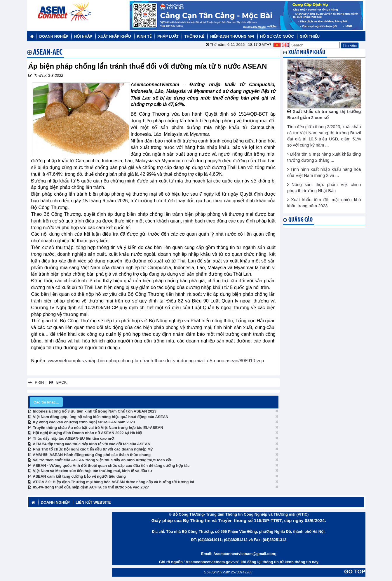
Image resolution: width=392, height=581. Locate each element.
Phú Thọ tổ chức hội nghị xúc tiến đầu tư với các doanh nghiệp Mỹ (93, 449)
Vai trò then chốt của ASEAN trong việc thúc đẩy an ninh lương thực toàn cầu (103, 460)
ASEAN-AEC (48, 53)
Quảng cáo (300, 220)
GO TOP (355, 572)
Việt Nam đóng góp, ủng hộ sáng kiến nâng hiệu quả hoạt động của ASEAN (101, 417)
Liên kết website (93, 502)
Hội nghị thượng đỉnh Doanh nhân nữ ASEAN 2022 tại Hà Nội (88, 433)
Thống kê (195, 36)
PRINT (37, 382)
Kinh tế (144, 36)
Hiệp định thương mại (232, 36)
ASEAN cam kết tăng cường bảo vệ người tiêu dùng (79, 476)
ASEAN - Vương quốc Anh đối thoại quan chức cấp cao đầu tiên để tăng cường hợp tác (111, 466)
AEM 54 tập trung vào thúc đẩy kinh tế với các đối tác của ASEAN (92, 444)
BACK (57, 382)
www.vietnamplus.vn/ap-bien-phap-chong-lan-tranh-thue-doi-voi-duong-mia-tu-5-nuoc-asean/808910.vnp (156, 361)
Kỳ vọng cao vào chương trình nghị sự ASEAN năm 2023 (84, 422)
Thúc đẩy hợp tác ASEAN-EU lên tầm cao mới (74, 438)
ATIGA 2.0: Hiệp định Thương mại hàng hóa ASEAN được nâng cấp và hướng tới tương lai (113, 482)
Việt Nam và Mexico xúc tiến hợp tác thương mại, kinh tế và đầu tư (93, 471)
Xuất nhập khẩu (115, 36)
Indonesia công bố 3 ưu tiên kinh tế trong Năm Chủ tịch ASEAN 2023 (95, 411)
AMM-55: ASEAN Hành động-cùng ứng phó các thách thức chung (92, 455)
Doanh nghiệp (54, 36)
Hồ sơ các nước (277, 36)
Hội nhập (83, 36)
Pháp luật (168, 36)
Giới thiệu (310, 36)
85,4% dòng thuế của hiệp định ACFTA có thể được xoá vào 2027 (91, 487)
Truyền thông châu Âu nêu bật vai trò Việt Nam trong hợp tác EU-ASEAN (98, 428)
